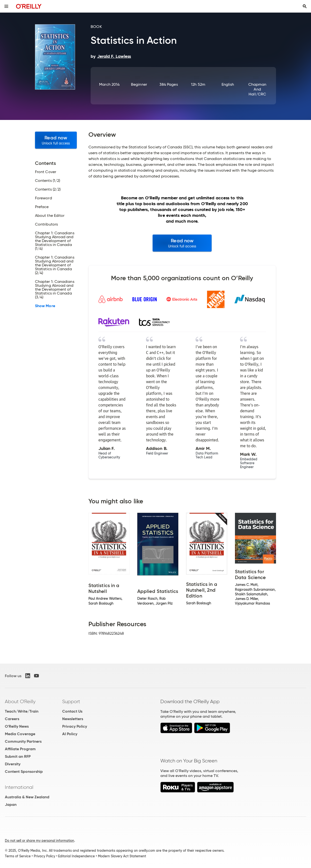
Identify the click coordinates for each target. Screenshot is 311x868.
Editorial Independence (76, 856)
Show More (45, 306)
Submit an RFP (18, 756)
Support (71, 701)
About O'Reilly (20, 701)
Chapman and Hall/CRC (257, 89)
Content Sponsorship (24, 771)
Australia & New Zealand (27, 797)
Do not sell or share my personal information (39, 841)
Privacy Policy (75, 726)
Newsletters (73, 719)
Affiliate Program (20, 749)
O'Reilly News (17, 726)
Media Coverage (20, 734)
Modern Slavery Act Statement (122, 856)
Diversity (13, 764)
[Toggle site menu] (6, 6)
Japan (11, 805)
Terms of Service (18, 856)
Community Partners (23, 741)
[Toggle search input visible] (305, 6)
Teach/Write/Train (22, 711)
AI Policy (70, 734)
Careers (12, 719)
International (19, 787)
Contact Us (72, 711)
